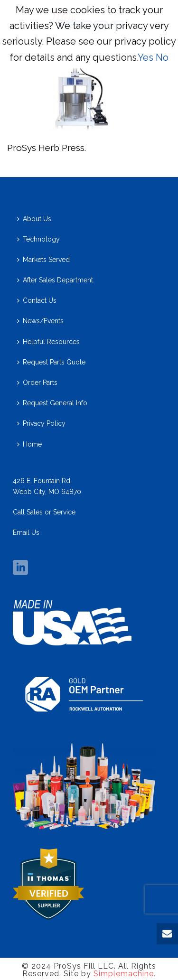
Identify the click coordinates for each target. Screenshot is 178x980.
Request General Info (52, 403)
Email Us (26, 532)
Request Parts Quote (51, 362)
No (162, 57)
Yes (145, 57)
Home (29, 444)
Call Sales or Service (44, 512)
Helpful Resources (48, 342)
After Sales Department (55, 280)
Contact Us (37, 300)
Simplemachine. (125, 974)
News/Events (40, 321)
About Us (34, 219)
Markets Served (43, 260)
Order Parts (37, 383)
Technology (38, 239)
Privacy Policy (41, 423)
